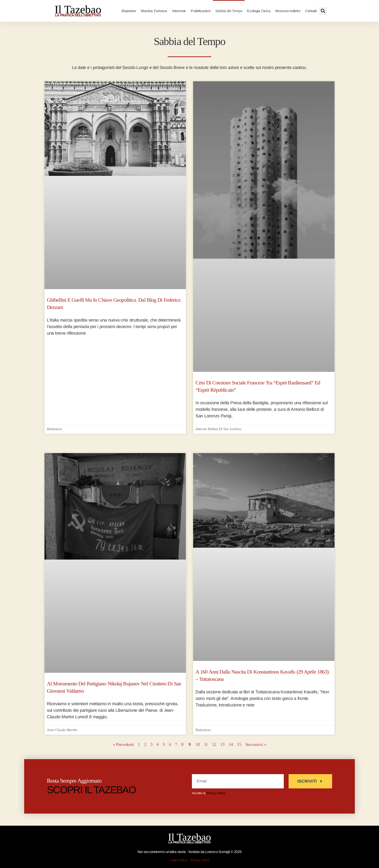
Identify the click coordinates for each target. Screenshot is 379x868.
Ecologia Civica (259, 11)
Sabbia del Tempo (229, 11)
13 (231, 744)
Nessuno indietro (288, 11)
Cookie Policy (178, 860)
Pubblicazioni (201, 11)
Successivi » (270, 744)
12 (221, 744)
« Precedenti (109, 744)
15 (251, 744)
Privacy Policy (216, 793)
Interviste (179, 11)
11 (211, 744)
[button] (323, 11)
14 (241, 744)
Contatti (311, 11)
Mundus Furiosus (154, 11)
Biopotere (129, 11)
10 (200, 744)
